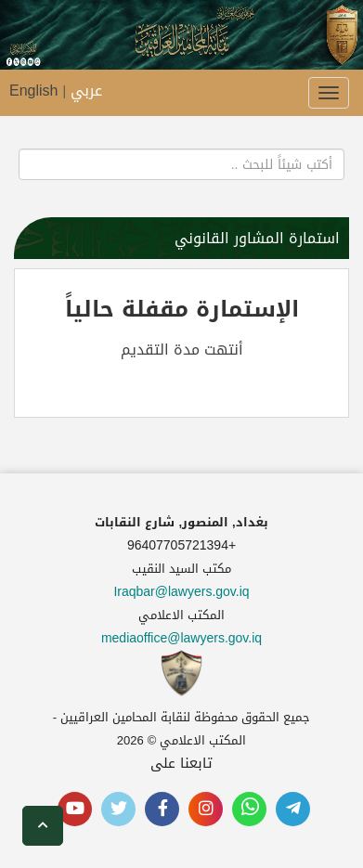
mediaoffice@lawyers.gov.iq (181, 638)
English (33, 91)
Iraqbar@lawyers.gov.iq (181, 592)
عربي (86, 91)
